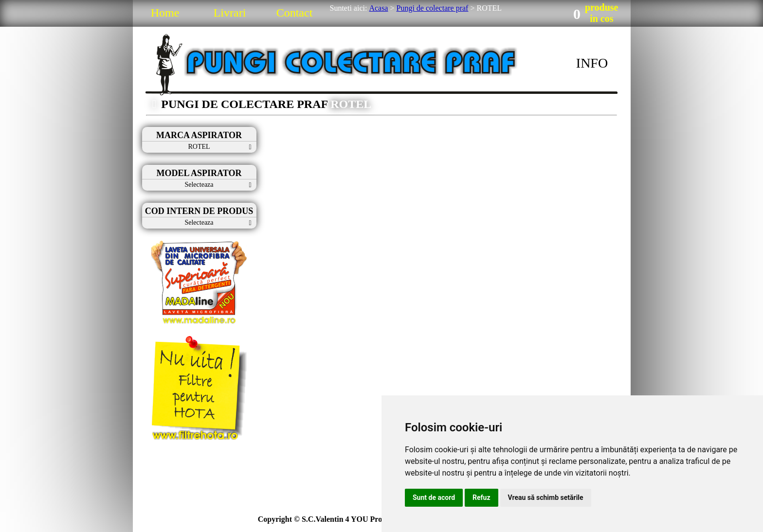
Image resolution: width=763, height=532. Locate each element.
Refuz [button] (481, 497)
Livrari (230, 13)
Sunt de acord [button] (434, 497)
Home (165, 13)
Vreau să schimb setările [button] (546, 497)
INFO (592, 63)
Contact (295, 13)
